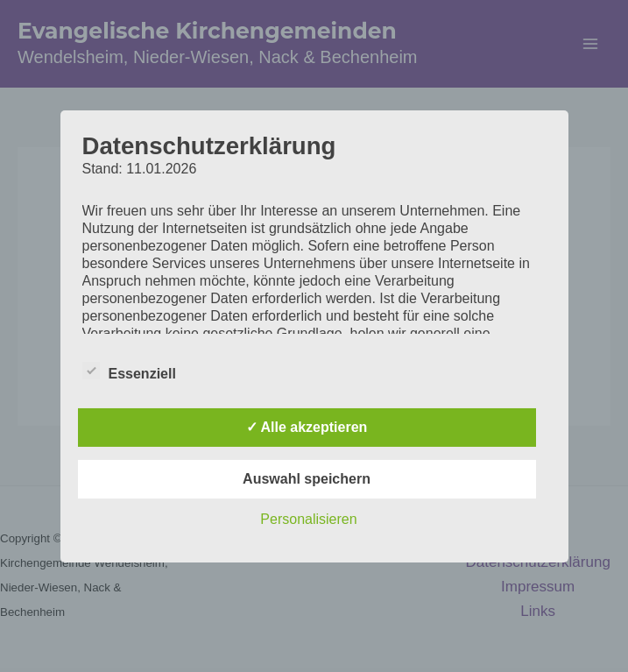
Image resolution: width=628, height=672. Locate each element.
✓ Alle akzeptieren (307, 427)
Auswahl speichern (307, 479)
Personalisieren (308, 519)
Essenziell (129, 371)
